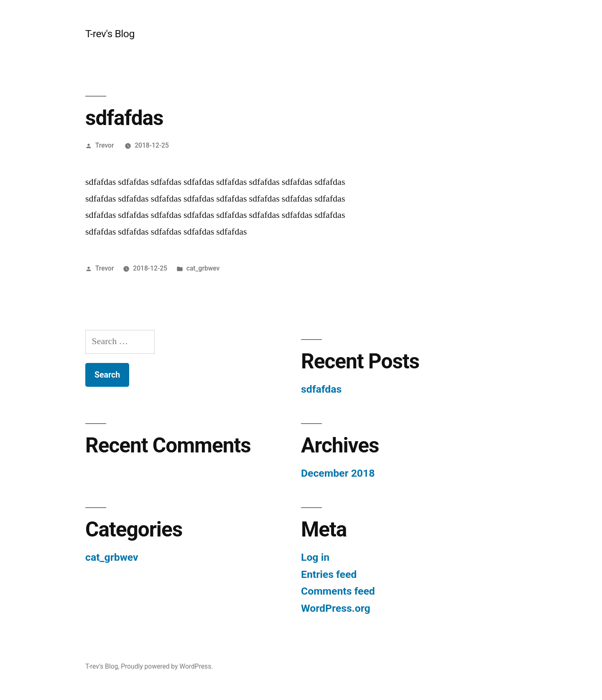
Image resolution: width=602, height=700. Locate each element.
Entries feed (329, 574)
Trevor (105, 145)
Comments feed (338, 591)
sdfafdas (321, 389)
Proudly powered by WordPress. (167, 666)
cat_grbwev (203, 268)
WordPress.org (336, 608)
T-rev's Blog (110, 34)
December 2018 (338, 473)
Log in (315, 557)
